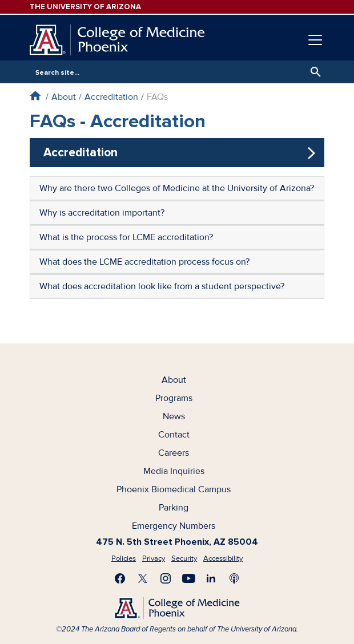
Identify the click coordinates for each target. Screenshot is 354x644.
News (174, 416)
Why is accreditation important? (102, 213)
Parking (174, 508)
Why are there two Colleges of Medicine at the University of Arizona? (177, 188)
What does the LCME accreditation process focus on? (144, 262)
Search (313, 72)
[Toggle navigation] (315, 40)
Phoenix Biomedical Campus (174, 489)
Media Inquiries (174, 471)
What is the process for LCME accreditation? (126, 237)
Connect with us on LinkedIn (211, 578)
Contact (174, 435)
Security (184, 558)
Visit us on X (143, 578)
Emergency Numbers (174, 526)
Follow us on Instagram (166, 578)
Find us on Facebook (120, 578)
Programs (174, 398)
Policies (124, 558)
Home (35, 96)
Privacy (154, 558)
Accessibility (223, 558)
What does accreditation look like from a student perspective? (162, 286)
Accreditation (111, 97)
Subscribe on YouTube (188, 578)
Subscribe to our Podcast (234, 578)
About (64, 97)
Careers (174, 453)
